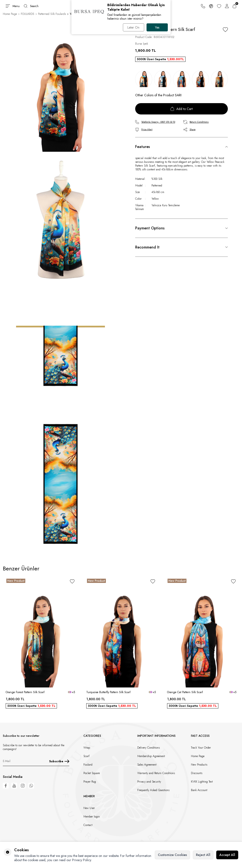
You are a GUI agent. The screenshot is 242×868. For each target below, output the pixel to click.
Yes (157, 27)
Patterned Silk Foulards (52, 14)
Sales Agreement (147, 765)
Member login (92, 817)
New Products (199, 765)
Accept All (227, 855)
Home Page (10, 14)
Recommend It (147, 247)
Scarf (86, 756)
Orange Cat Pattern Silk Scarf (185, 692)
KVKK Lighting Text (202, 782)
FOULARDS (28, 14)
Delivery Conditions (149, 748)
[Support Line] (203, 6)
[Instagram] (23, 786)
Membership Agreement (151, 756)
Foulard (88, 765)
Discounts (197, 773)
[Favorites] (219, 6)
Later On (133, 27)
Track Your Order (201, 748)
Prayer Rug (90, 782)
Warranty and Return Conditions (156, 773)
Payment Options (150, 228)
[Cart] (234, 6)
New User (89, 808)
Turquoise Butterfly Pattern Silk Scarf (108, 692)
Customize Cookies (172, 855)
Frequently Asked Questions (153, 790)
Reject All (203, 855)
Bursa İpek (142, 44)
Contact (88, 825)
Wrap (87, 748)
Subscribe (59, 761)
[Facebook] (6, 786)
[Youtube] (14, 786)
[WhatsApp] (31, 786)
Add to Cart (181, 109)
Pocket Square (92, 773)
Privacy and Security (149, 782)
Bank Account (199, 790)
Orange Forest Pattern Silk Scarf (25, 692)
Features (143, 147)
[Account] (227, 6)
